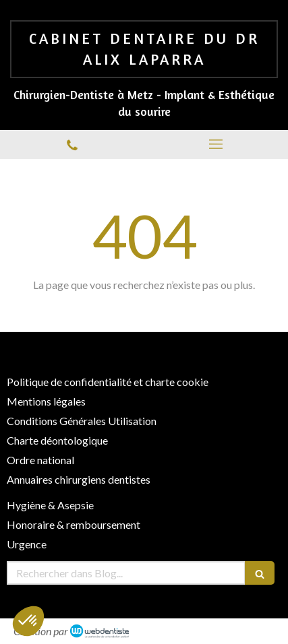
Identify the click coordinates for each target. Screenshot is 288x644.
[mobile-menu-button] (217, 144)
